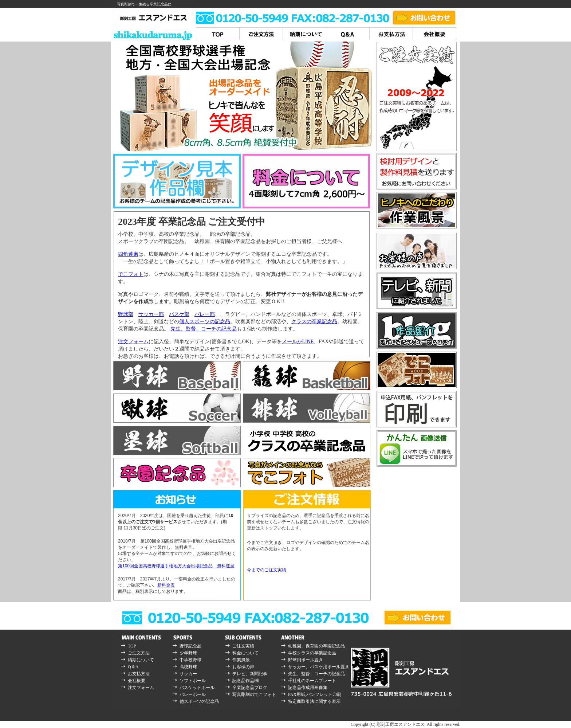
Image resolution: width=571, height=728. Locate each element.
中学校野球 (190, 660)
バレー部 (205, 314)
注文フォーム (133, 342)
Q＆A (133, 667)
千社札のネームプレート (312, 681)
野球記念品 (190, 646)
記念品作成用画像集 (308, 688)
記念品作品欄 (245, 681)
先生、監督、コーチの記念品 (204, 329)
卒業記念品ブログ (250, 688)
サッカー (188, 674)
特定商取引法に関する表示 (314, 701)
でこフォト (131, 274)
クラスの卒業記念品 (314, 322)
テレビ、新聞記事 (250, 674)
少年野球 (188, 653)
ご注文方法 (139, 653)
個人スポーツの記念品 (205, 322)
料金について (245, 653)
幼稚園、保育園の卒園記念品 (316, 646)
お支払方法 (139, 674)
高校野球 (188, 667)
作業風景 (241, 660)
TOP (132, 646)
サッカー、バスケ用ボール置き (319, 667)
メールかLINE (298, 342)
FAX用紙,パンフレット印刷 (315, 694)
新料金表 (166, 585)
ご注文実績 (243, 646)
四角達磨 (128, 254)
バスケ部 (179, 314)
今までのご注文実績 (267, 570)
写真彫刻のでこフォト (254, 694)
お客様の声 (243, 667)
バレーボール (193, 694)
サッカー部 (151, 314)
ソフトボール (193, 681)
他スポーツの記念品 (199, 701)
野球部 (126, 314)
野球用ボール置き (306, 660)
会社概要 (137, 681)
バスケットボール (197, 688)
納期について (141, 660)
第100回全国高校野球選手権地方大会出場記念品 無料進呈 (176, 566)
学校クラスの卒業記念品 (312, 653)
